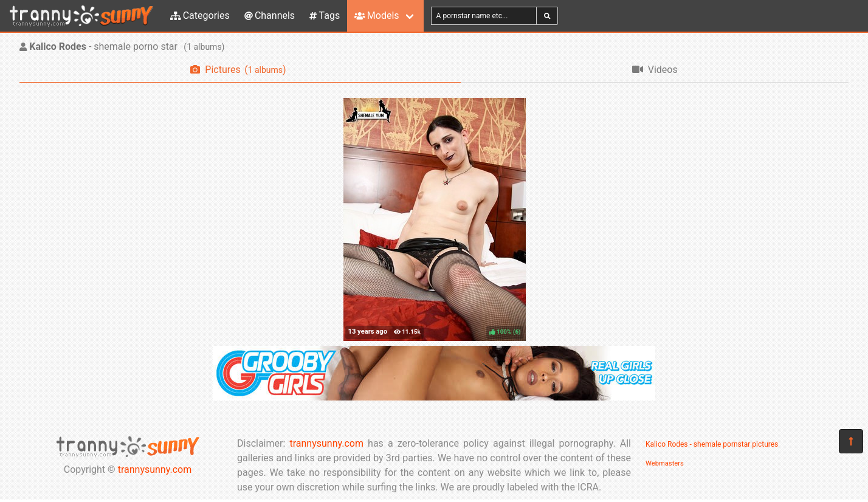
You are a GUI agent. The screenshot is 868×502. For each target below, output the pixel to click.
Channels (270, 15)
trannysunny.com (155, 469)
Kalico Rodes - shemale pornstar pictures (712, 444)
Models (377, 15)
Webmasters (665, 463)
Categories (200, 15)
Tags (325, 15)
